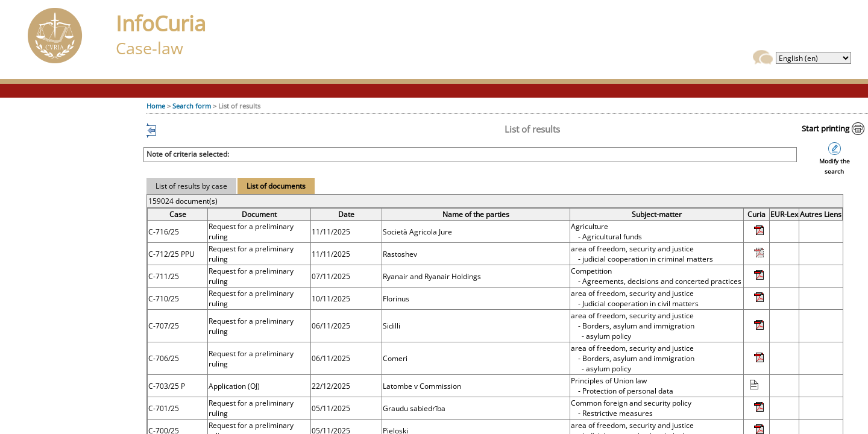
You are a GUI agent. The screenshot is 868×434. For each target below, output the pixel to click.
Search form (192, 106)
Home (156, 106)
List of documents (276, 186)
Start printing (826, 128)
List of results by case (191, 186)
